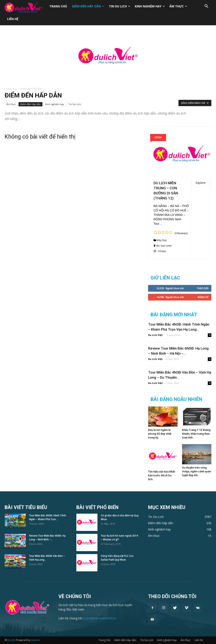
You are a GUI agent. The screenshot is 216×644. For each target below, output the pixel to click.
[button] (206, 7)
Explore (201, 183)
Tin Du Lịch (119, 6)
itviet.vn (36, 640)
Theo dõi (202, 288)
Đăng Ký (203, 297)
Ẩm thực (178, 6)
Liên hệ (13, 19)
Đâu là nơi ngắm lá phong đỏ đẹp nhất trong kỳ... (160, 434)
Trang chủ (58, 6)
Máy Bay (162, 240)
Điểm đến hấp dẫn (88, 6)
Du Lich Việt (155, 335)
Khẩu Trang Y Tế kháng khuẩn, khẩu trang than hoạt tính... (196, 434)
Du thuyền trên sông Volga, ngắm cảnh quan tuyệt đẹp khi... (196, 471)
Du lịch (11, 640)
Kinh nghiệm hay (150, 6)
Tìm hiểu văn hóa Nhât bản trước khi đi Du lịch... (161, 475)
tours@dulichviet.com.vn (100, 618)
